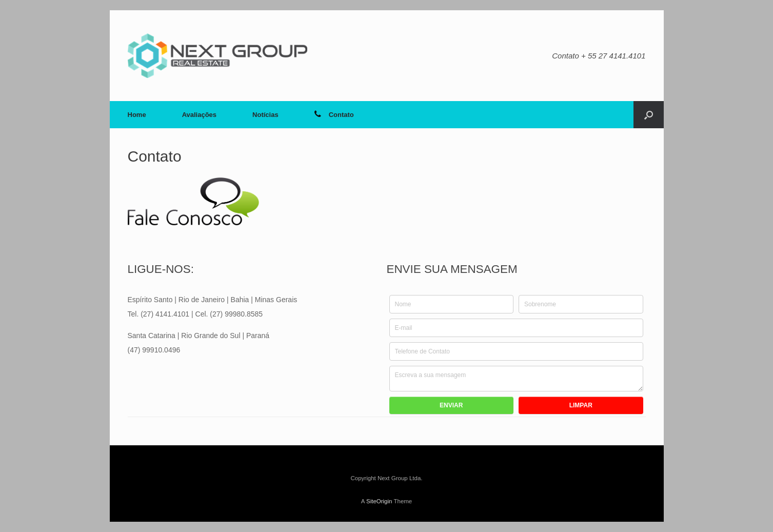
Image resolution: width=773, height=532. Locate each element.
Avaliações (199, 115)
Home (137, 115)
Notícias (265, 115)
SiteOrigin (379, 501)
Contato (334, 115)
